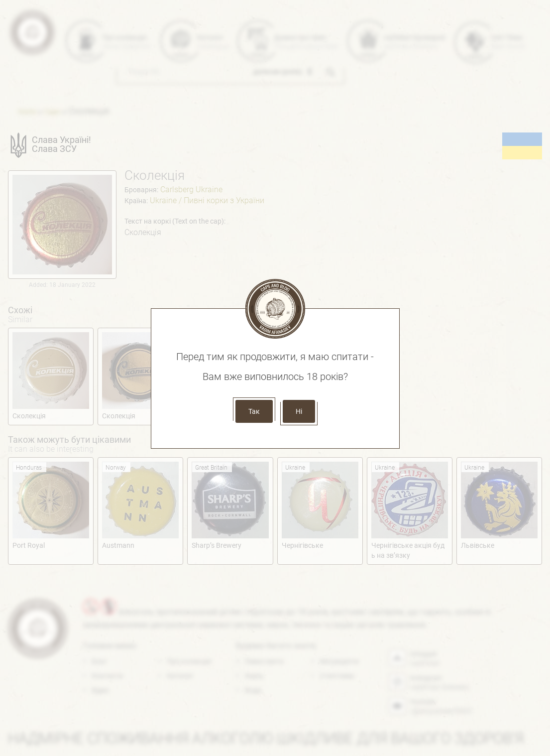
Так (254, 411)
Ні (299, 411)
